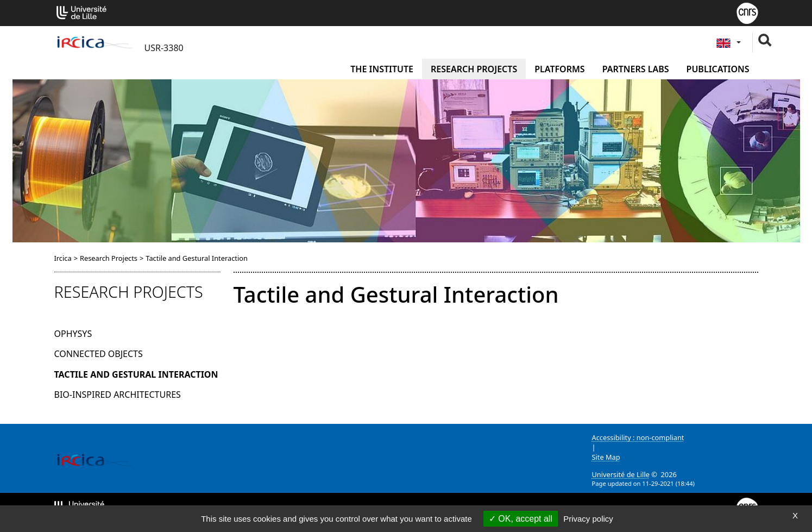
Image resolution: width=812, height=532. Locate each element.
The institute (382, 69)
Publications (718, 69)
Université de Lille (621, 474)
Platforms (559, 69)
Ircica (63, 258)
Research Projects (474, 69)
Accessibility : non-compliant (638, 437)
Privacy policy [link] (588, 519)
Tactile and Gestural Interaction (136, 374)
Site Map (606, 457)
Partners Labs (636, 69)
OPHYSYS (73, 334)
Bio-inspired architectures (118, 395)
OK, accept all (521, 519)
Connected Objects (99, 354)
